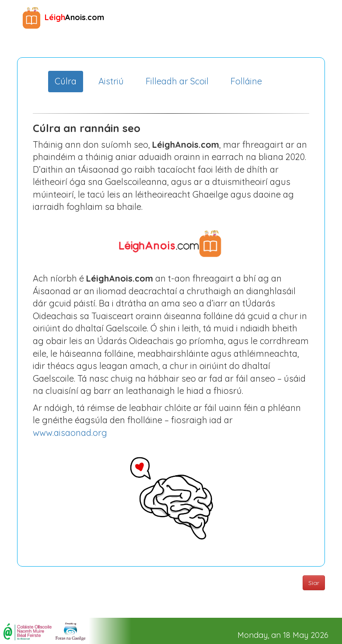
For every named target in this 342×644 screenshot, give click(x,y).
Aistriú (111, 81)
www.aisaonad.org (70, 433)
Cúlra (66, 81)
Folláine (246, 81)
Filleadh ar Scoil (177, 81)
